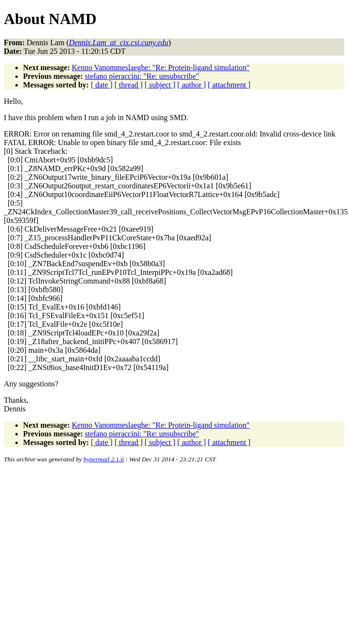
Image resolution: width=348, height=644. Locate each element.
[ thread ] (129, 85)
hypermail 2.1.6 (104, 459)
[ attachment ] (229, 85)
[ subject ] (160, 85)
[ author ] (192, 85)
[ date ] (102, 85)
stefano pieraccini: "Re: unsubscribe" (142, 76)
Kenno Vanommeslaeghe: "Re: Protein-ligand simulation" (161, 68)
